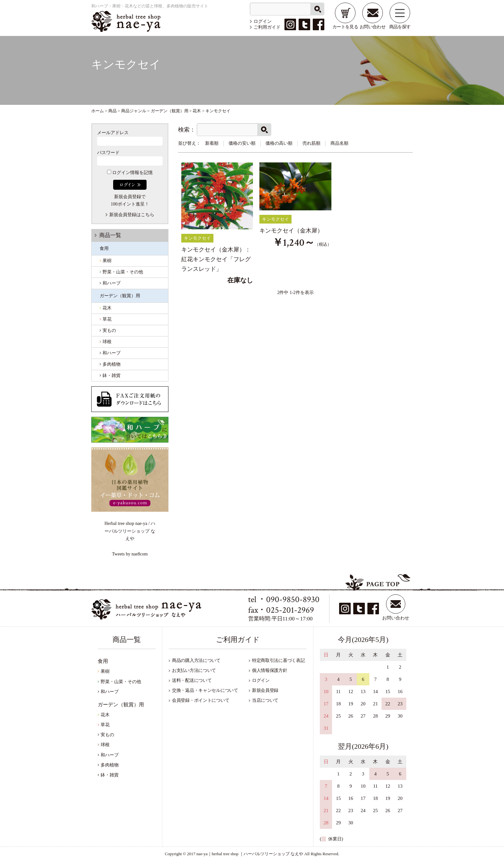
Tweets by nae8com (130, 554)
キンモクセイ (197, 238)
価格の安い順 (242, 143)
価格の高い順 (279, 143)
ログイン (263, 21)
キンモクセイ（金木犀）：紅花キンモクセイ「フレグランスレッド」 (216, 259)
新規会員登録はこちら (132, 215)
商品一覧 (110, 235)
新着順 (212, 143)
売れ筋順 (311, 143)
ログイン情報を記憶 (130, 173)
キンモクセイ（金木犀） (291, 231)
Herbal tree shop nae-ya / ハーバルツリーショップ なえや (130, 531)
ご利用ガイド (267, 27)
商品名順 (339, 143)
